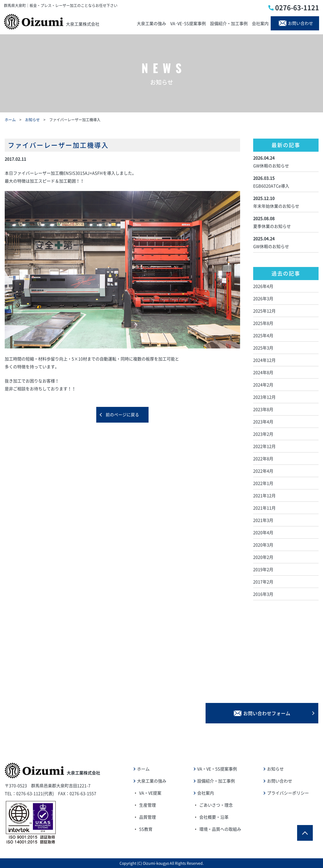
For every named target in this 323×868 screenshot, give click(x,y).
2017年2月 (263, 582)
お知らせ (32, 119)
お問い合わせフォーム (270, 713)
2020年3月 (263, 545)
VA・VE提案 (150, 793)
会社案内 (260, 23)
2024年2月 (263, 385)
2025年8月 (263, 323)
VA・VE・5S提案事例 (217, 769)
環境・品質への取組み (220, 829)
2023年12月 (264, 397)
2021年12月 (264, 495)
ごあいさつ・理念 (216, 805)
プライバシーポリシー (288, 793)
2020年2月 (263, 557)
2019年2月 (263, 569)
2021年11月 (264, 508)
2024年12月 (264, 360)
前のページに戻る (122, 415)
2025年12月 (264, 311)
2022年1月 (263, 483)
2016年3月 (263, 594)
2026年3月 (263, 298)
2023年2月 (263, 434)
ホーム (10, 119)
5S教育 (146, 829)
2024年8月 (263, 372)
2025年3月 (263, 348)
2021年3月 (263, 520)
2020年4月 (263, 532)
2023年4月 (263, 422)
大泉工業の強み (151, 23)
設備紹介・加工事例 (229, 23)
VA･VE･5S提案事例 (188, 23)
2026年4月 (263, 286)
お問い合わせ (297, 23)
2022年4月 (263, 471)
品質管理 (148, 817)
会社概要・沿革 (214, 817)
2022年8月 (263, 458)
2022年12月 (264, 446)
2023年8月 (263, 409)
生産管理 (148, 805)
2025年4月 (263, 335)
